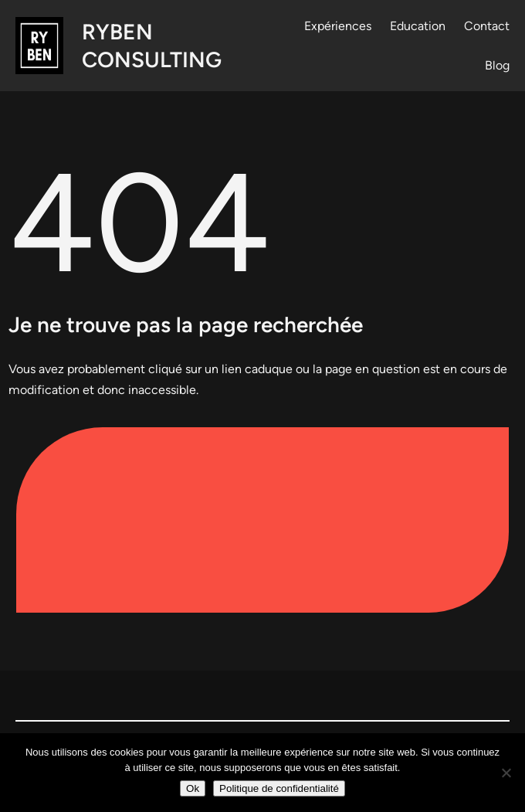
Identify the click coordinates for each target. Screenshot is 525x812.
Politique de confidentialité (279, 788)
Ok (193, 788)
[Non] (506, 773)
